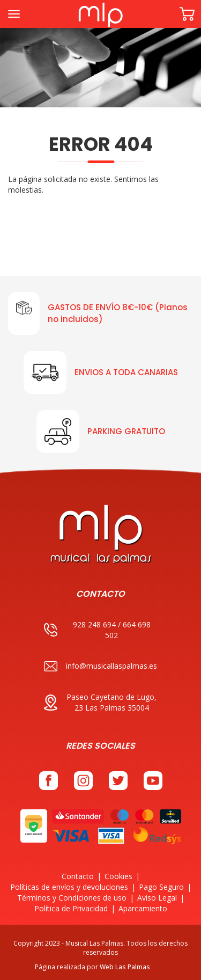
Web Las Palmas (125, 967)
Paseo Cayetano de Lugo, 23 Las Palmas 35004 (100, 702)
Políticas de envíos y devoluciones (69, 887)
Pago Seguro (161, 887)
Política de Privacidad (71, 908)
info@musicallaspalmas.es (100, 666)
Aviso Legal (157, 898)
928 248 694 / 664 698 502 (97, 630)
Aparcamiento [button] (143, 908)
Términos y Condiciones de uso (72, 898)
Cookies (118, 876)
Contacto (78, 876)
